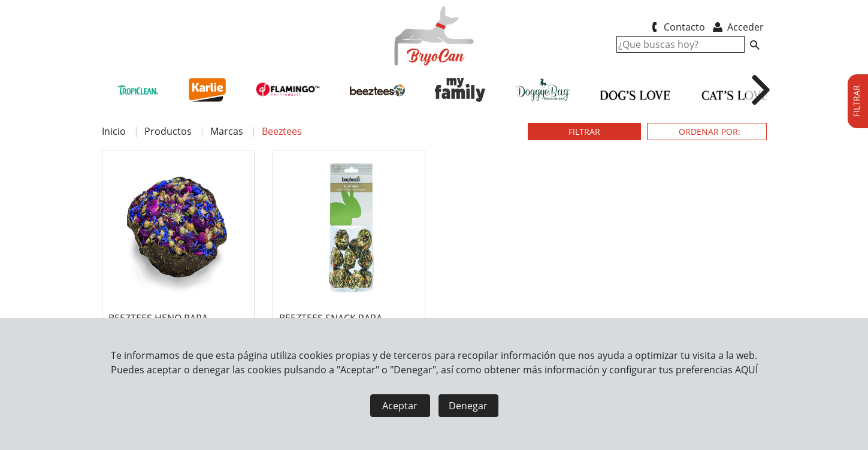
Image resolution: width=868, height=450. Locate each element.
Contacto (677, 27)
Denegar (468, 406)
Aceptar (400, 406)
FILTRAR (584, 132)
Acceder (737, 27)
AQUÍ (746, 370)
